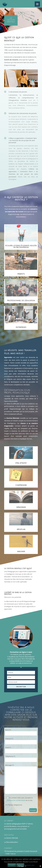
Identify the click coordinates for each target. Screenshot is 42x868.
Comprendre (21, 485)
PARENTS (21, 274)
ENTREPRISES (21, 327)
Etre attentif (21, 463)
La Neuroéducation (11, 842)
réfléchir (21, 529)
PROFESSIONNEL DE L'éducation (21, 301)
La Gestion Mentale (11, 838)
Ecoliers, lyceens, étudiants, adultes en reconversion (21, 246)
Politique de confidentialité (16, 800)
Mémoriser (21, 507)
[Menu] (37, 4)
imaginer (21, 551)
